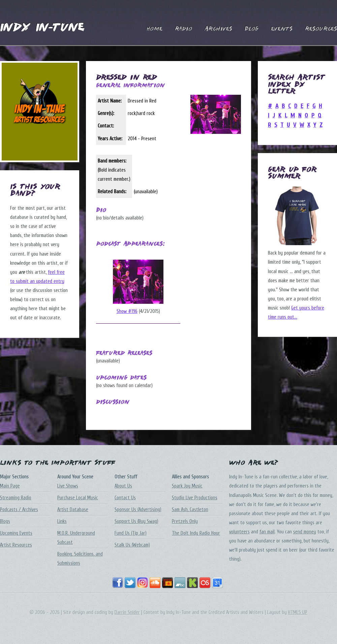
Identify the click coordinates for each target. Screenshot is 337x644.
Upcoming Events (16, 533)
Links (62, 521)
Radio (183, 29)
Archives (218, 29)
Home (155, 29)
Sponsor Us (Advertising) (138, 510)
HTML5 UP (298, 612)
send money (305, 532)
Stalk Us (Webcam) (132, 545)
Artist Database (73, 510)
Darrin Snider (127, 612)
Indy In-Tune (42, 28)
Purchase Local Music (78, 498)
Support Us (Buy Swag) (136, 521)
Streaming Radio (16, 498)
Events (282, 29)
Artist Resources (16, 545)
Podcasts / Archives (19, 510)
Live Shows (68, 486)
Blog (252, 29)
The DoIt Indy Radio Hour (196, 533)
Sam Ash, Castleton (190, 510)
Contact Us (125, 498)
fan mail (267, 532)
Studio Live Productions (195, 498)
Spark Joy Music (187, 486)
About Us (123, 486)
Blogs (5, 521)
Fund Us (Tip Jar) (131, 533)
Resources (321, 29)
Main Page (10, 486)
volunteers (239, 532)
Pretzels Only (185, 521)
